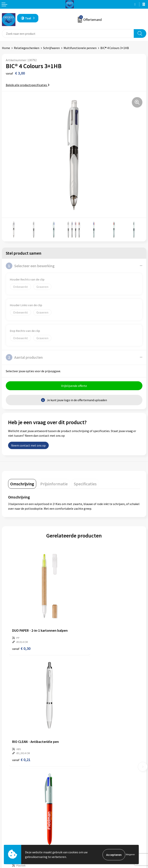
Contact (7, 825)
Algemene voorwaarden (92, 825)
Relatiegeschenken (27, 48)
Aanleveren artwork (89, 777)
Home (6, 48)
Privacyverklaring (87, 831)
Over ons (82, 766)
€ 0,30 (21, 632)
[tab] (22, 484)
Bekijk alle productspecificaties (28, 85)
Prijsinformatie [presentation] (54, 484)
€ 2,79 (87, 727)
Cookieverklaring (87, 837)
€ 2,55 (21, 727)
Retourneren (10, 831)
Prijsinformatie (86, 771)
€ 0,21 (87, 632)
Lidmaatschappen (88, 789)
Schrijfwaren (51, 48)
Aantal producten (24, 357)
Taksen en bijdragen (89, 783)
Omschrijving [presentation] (22, 484)
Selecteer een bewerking (30, 266)
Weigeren (130, 855)
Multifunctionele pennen (80, 48)
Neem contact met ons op (28, 446)
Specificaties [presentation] (85, 484)
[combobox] (68, 33)
